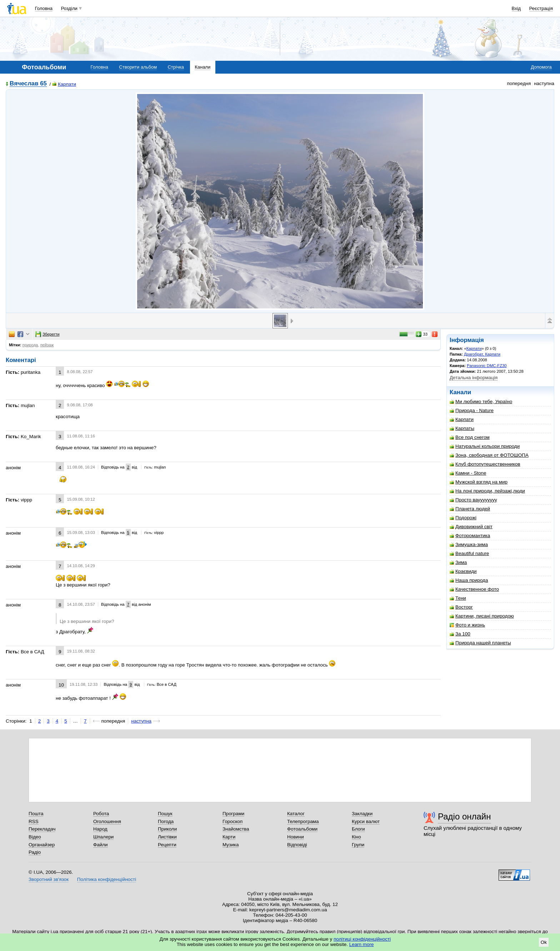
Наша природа (469, 580)
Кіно (356, 837)
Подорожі (463, 518)
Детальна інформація (474, 378)
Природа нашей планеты (480, 643)
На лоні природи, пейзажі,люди (487, 491)
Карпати (64, 84)
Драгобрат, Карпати (482, 354)
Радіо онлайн (464, 816)
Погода (166, 821)
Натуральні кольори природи (485, 446)
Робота (101, 814)
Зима (458, 562)
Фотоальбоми (302, 829)
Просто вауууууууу (473, 500)
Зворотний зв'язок (49, 879)
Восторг (461, 607)
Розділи (69, 8)
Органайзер (42, 845)
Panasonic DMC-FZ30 (487, 366)
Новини (296, 837)
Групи (358, 845)
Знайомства (236, 829)
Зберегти (47, 334)
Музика (231, 845)
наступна (141, 721)
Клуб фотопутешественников (485, 464)
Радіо (35, 852)
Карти (229, 837)
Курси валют (366, 821)
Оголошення (107, 821)
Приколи (167, 829)
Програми (233, 814)
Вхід (516, 8)
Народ (100, 829)
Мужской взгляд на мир (479, 482)
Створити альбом (138, 67)
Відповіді (297, 845)
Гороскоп (232, 821)
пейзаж (47, 345)
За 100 (460, 634)
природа (30, 345)
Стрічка (176, 67)
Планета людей (470, 509)
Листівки (167, 837)
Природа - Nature (472, 410)
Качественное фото (474, 589)
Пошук (165, 814)
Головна (44, 8)
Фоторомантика (470, 536)
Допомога (541, 67)
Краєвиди (463, 571)
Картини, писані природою (482, 616)
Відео (35, 837)
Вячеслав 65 (28, 84)
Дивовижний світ (471, 527)
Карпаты (462, 428)
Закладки (362, 814)
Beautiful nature (469, 553)
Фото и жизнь (467, 625)
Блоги (358, 829)
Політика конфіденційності (107, 879)
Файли (101, 845)
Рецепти (167, 845)
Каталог (296, 814)
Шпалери (103, 837)
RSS (34, 821)
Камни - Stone (468, 473)
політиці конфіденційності (362, 939)
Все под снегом (470, 437)
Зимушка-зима (469, 544)
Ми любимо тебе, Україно (481, 402)
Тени (458, 598)
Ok (544, 942)
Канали (202, 67)
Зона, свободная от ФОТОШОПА (489, 455)
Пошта (36, 814)
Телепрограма (303, 821)
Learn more (362, 944)
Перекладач (42, 829)
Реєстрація (541, 8)
